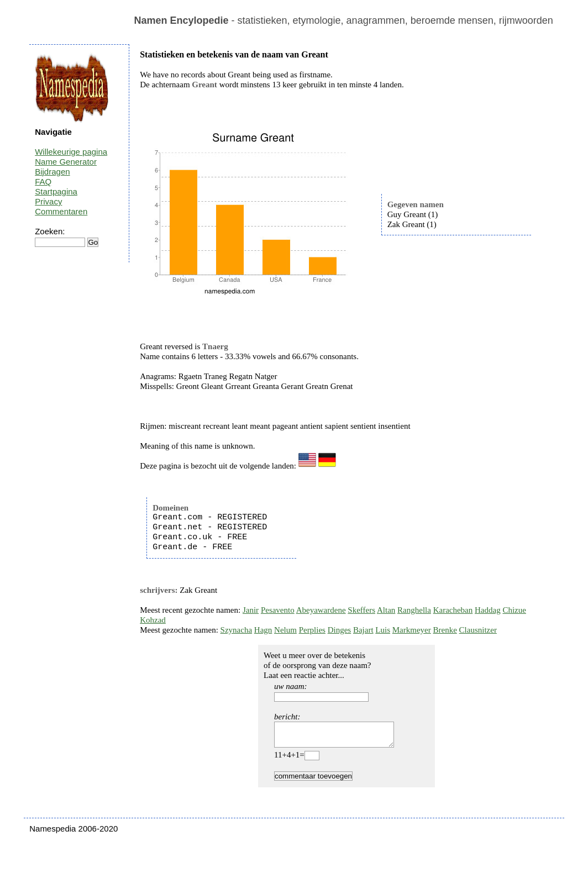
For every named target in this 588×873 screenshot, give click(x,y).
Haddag (488, 610)
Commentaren (61, 211)
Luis (383, 630)
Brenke (445, 630)
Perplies (312, 630)
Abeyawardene (321, 610)
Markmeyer (412, 630)
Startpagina (56, 191)
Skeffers (361, 610)
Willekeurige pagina (71, 152)
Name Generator (66, 162)
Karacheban (453, 610)
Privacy (48, 201)
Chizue (514, 610)
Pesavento (278, 610)
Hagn (263, 630)
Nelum (285, 630)
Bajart (363, 630)
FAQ (43, 182)
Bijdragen (52, 172)
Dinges (340, 630)
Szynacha (236, 630)
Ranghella (414, 610)
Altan (386, 610)
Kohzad (153, 620)
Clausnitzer (478, 630)
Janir (251, 610)
